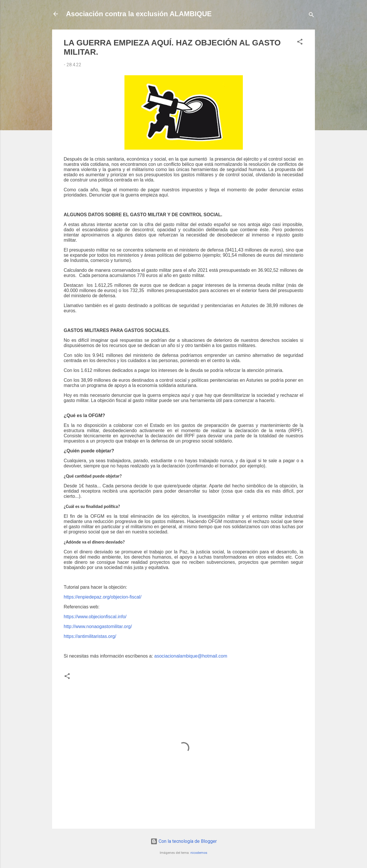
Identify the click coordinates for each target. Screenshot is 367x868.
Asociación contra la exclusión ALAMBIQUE (139, 14)
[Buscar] (311, 16)
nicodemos (199, 853)
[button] (300, 43)
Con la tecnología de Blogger (184, 841)
